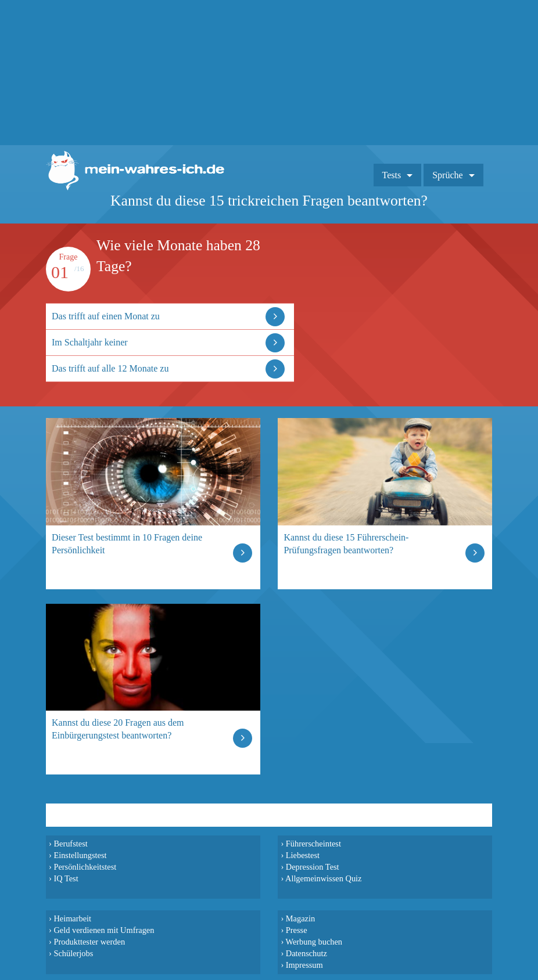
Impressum (304, 965)
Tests (392, 175)
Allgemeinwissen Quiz (324, 878)
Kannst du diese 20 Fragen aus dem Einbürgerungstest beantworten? (118, 729)
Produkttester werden (89, 942)
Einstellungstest (80, 855)
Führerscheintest (313, 844)
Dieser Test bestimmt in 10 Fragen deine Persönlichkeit (127, 544)
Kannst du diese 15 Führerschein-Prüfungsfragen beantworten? (346, 544)
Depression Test (313, 867)
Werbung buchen (314, 942)
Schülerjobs (73, 953)
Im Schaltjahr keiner (90, 342)
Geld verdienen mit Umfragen (104, 930)
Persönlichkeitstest (85, 867)
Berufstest (70, 844)
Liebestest (303, 855)
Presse (297, 930)
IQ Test (66, 878)
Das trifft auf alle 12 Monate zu (110, 368)
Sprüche (447, 175)
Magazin (300, 918)
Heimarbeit (72, 918)
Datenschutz (306, 953)
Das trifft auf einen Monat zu (106, 316)
